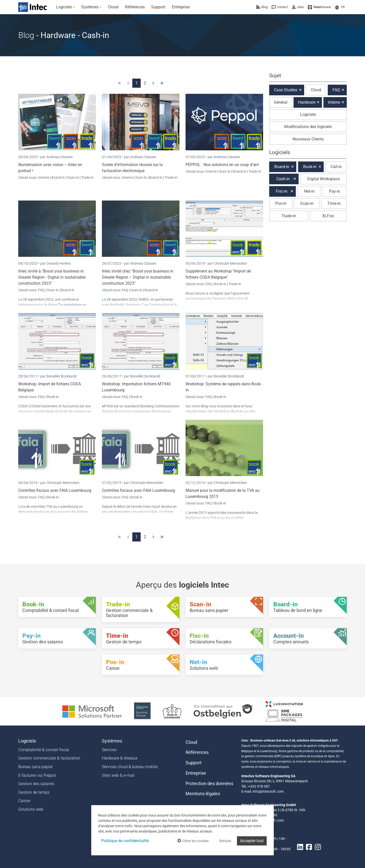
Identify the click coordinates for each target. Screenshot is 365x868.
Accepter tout (252, 841)
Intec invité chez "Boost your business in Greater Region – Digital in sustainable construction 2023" (138, 277)
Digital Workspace (323, 179)
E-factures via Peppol (37, 775)
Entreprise (196, 773)
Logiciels (308, 114)
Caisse (24, 801)
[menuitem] (65, 7)
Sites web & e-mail (118, 775)
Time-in (334, 203)
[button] (340, 7)
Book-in (220, 284)
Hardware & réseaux (120, 758)
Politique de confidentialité (125, 841)
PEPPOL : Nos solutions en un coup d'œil (222, 165)
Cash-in (283, 179)
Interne (44, 177)
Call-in (336, 167)
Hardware (307, 102)
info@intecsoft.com (268, 791)
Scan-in (73, 177)
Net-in (309, 191)
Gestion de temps (34, 792)
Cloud (316, 90)
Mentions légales (203, 794)
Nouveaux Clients (308, 139)
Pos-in (281, 203)
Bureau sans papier (35, 767)
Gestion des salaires (36, 784)
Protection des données (209, 784)
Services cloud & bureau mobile (130, 767)
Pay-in (335, 191)
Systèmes (112, 741)
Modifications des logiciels (308, 127)
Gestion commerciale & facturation (49, 758)
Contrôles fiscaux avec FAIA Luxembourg (55, 490)
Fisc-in (282, 191)
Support (194, 763)
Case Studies (286, 90)
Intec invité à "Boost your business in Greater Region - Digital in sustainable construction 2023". (52, 277)
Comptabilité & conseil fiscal (44, 750)
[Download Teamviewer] (320, 7)
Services (109, 750)
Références (197, 752)
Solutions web (31, 809)
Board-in (58, 177)
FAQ (42, 290)
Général (281, 102)
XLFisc (328, 216)
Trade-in (87, 177)
